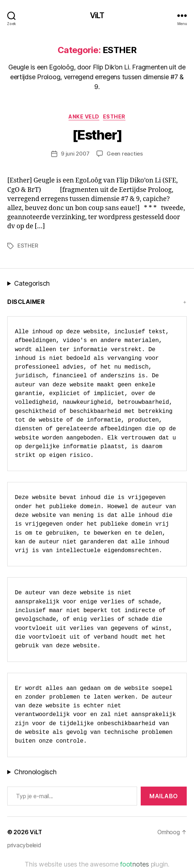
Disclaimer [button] (26, 302)
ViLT (97, 15)
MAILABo (164, 796)
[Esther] (97, 135)
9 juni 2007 (75, 154)
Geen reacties (125, 154)
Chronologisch (35, 772)
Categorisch (32, 283)
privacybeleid (24, 845)
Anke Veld (84, 116)
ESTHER (114, 116)
